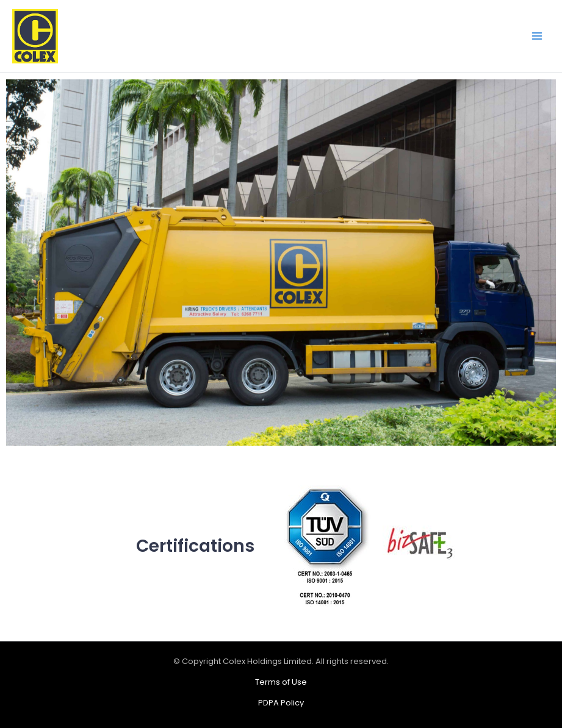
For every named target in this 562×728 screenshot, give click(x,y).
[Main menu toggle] (537, 37)
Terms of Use (281, 682)
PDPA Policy (281, 703)
